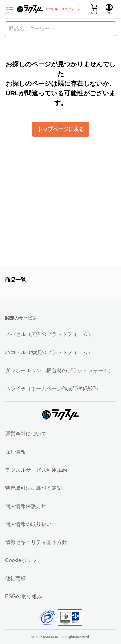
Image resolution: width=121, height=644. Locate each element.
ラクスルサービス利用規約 (36, 470)
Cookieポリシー (24, 560)
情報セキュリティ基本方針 (36, 542)
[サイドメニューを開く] (10, 9)
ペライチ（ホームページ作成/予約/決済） (53, 388)
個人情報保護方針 (26, 506)
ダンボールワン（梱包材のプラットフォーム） (59, 370)
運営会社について (26, 434)
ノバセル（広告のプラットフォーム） (49, 334)
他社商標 (15, 578)
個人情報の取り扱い (28, 524)
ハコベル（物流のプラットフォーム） (49, 352)
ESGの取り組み (24, 596)
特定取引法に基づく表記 (34, 488)
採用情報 (15, 452)
